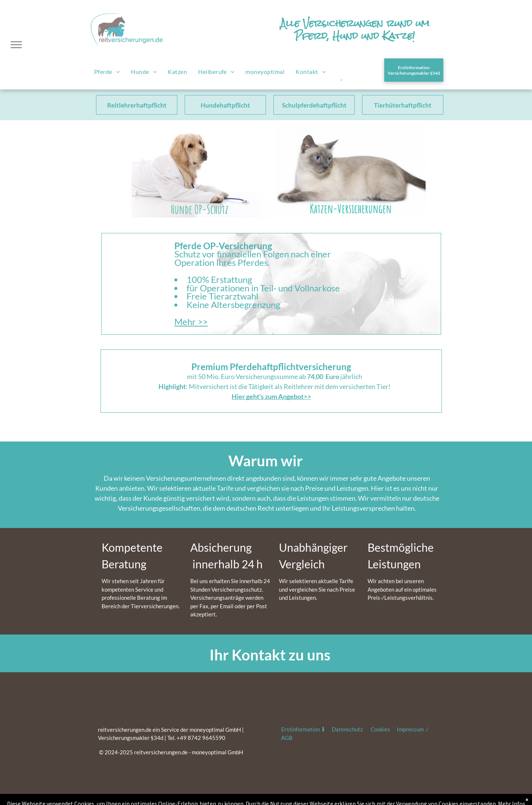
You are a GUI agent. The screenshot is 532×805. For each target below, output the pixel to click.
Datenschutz (347, 729)
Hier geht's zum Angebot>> (271, 396)
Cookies (380, 729)
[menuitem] (107, 72)
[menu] (16, 45)
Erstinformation (301, 729)
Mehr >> (191, 322)
